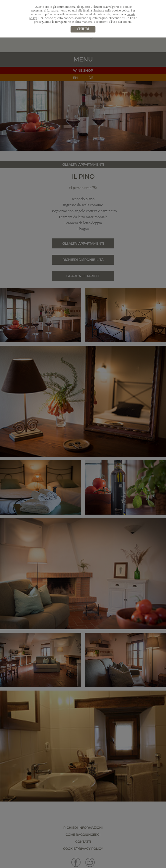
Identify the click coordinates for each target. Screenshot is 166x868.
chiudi (83, 29)
